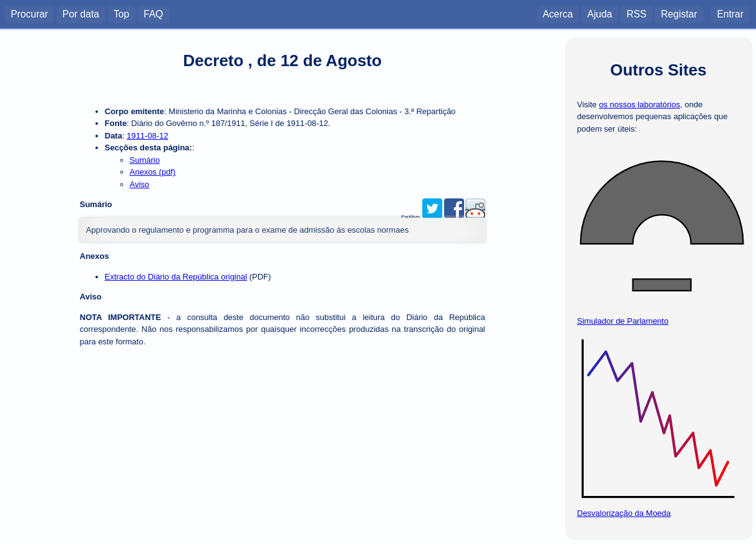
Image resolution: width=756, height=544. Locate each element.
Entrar (730, 13)
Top (121, 13)
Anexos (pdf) (153, 172)
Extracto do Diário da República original (176, 277)
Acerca (558, 13)
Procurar (29, 13)
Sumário (145, 160)
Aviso (140, 184)
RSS (636, 13)
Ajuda (599, 13)
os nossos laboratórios (639, 104)
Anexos (94, 256)
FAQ (153, 13)
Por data (81, 13)
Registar (679, 13)
